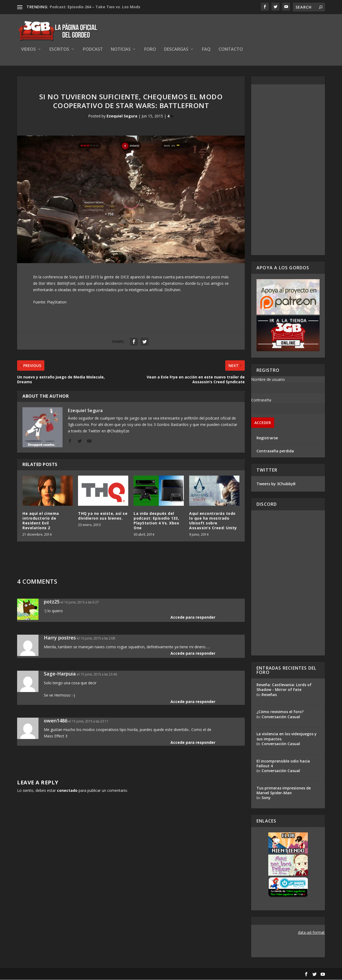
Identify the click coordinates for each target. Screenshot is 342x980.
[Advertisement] (288, 170)
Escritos (59, 50)
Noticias (121, 50)
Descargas (176, 50)
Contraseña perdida (275, 451)
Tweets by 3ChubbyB (276, 484)
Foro (150, 50)
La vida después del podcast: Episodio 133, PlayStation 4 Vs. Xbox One (156, 521)
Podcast (93, 50)
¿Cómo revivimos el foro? (280, 712)
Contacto (231, 50)
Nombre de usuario (268, 380)
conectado (67, 791)
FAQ (206, 50)
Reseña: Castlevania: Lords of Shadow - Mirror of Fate (284, 688)
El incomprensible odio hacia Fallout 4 (283, 764)
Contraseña (261, 400)
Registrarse (267, 438)
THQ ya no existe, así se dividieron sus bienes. (103, 516)
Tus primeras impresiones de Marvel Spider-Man (284, 791)
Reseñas (269, 695)
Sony (266, 798)
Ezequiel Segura (122, 116)
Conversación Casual (281, 717)
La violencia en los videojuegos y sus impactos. (287, 737)
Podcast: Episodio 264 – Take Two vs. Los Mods (95, 7)
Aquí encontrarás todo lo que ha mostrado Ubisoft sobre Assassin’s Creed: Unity (213, 521)
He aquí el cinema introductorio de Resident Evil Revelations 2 (41, 521)
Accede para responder (193, 617)
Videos (28, 50)
